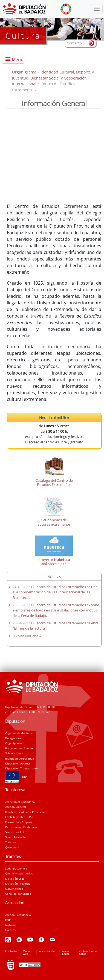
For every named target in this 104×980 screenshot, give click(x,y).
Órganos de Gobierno (19, 733)
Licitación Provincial (18, 883)
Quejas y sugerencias (19, 873)
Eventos (10, 930)
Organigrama (25, 72)
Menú (18, 60)
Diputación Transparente (21, 768)
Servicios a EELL (16, 832)
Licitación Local (15, 879)
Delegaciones (14, 738)
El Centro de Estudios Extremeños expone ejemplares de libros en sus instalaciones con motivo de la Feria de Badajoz (56, 610)
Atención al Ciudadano (20, 802)
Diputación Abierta (18, 763)
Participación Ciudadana (21, 827)
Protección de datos (88, 952)
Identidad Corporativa (20, 758)
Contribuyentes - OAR (19, 817)
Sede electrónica (16, 868)
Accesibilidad (48, 951)
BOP (8, 920)
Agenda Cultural (16, 807)
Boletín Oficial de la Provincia (25, 812)
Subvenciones (14, 753)
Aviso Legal (66, 952)
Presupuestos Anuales (20, 748)
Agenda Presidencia (18, 915)
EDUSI (17, 777)
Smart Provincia (15, 837)
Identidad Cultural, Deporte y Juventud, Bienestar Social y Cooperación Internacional (53, 78)
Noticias (11, 925)
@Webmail (12, 847)
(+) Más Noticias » (27, 636)
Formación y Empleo (18, 822)
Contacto (11, 951)
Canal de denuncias (18, 894)
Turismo (10, 842)
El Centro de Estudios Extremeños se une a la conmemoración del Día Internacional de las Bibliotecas (55, 592)
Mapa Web (26, 952)
